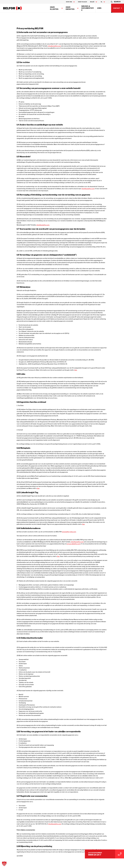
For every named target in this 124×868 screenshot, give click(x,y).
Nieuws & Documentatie (88, 8)
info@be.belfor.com (44, 44)
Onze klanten (54, 8)
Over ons (69, 2)
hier (66, 353)
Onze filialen (82, 2)
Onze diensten (70, 8)
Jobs (99, 8)
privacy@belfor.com (48, 523)
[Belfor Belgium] (12, 8)
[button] (116, 2)
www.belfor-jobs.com (65, 511)
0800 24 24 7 (104, 854)
